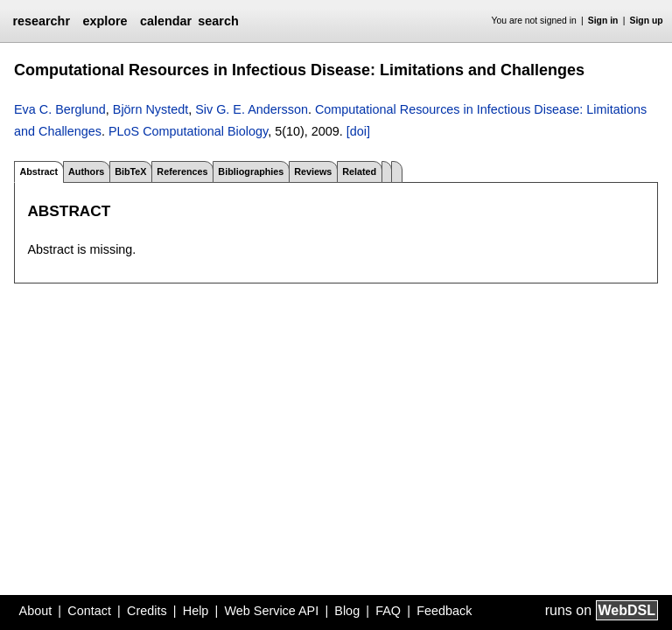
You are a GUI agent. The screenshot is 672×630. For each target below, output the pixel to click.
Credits (147, 611)
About (36, 611)
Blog (347, 611)
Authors (86, 171)
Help (196, 611)
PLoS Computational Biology (188, 131)
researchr (41, 21)
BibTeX (130, 171)
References (182, 171)
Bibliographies (251, 171)
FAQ (388, 611)
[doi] (358, 131)
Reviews (313, 171)
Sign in (603, 21)
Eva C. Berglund (60, 109)
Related (359, 171)
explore (105, 21)
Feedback (444, 611)
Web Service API (271, 611)
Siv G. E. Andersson (252, 109)
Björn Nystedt (150, 109)
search (218, 21)
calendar (166, 21)
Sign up (647, 21)
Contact (89, 611)
